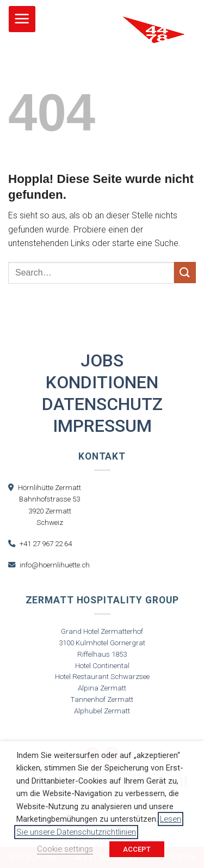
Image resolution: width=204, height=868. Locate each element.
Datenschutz (102, 404)
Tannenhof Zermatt (102, 699)
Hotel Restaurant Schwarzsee (102, 677)
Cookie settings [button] (65, 849)
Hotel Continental (102, 666)
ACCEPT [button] (137, 849)
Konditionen (102, 382)
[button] (22, 19)
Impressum (102, 426)
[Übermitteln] (185, 273)
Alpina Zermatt (102, 688)
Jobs (102, 360)
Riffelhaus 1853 (102, 654)
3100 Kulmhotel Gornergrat (102, 643)
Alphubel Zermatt (102, 711)
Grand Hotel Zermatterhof (102, 631)
